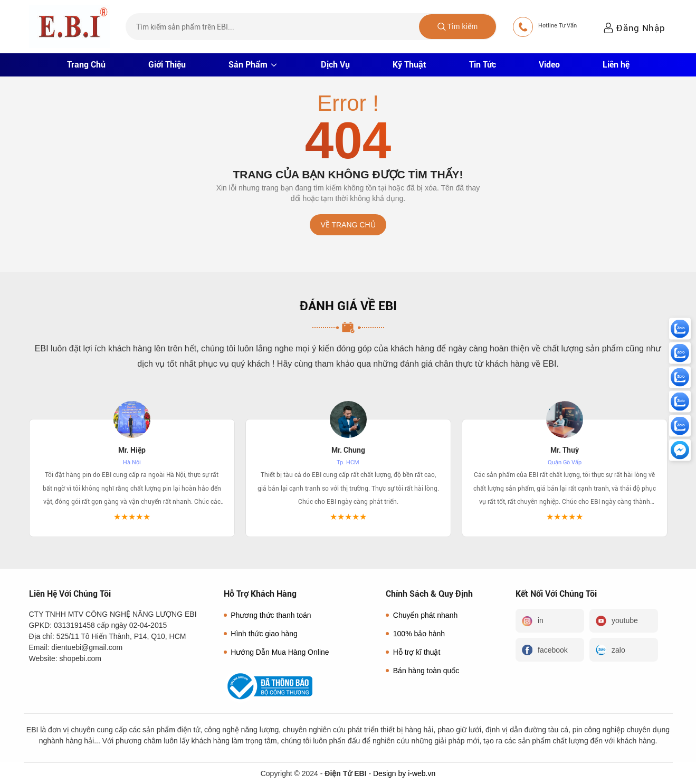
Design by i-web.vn (404, 773)
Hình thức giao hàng (261, 634)
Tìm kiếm (457, 27)
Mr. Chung (348, 450)
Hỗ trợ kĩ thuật (413, 652)
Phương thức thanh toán (268, 615)
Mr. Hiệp (132, 450)
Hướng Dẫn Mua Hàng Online (277, 652)
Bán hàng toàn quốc (422, 671)
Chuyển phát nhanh (422, 615)
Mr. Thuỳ (565, 450)
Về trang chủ (348, 225)
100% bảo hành (415, 634)
